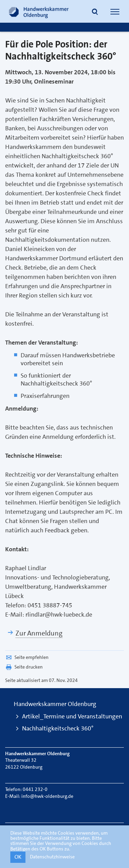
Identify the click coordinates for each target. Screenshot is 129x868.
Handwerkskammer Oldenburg (55, 704)
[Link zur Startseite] (39, 11)
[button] (95, 12)
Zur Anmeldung (39, 633)
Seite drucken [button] (24, 667)
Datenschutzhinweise (52, 857)
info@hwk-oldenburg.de (47, 796)
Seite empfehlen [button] (27, 657)
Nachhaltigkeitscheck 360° (58, 728)
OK (18, 857)
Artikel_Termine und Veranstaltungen (72, 716)
